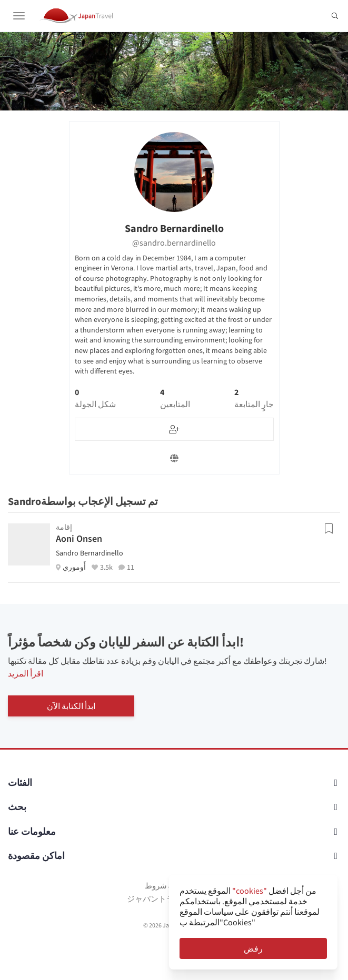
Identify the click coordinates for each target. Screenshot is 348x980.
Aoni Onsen (79, 538)
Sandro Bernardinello (90, 553)
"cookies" (250, 891)
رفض (253, 948)
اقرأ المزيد (26, 673)
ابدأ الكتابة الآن (71, 706)
